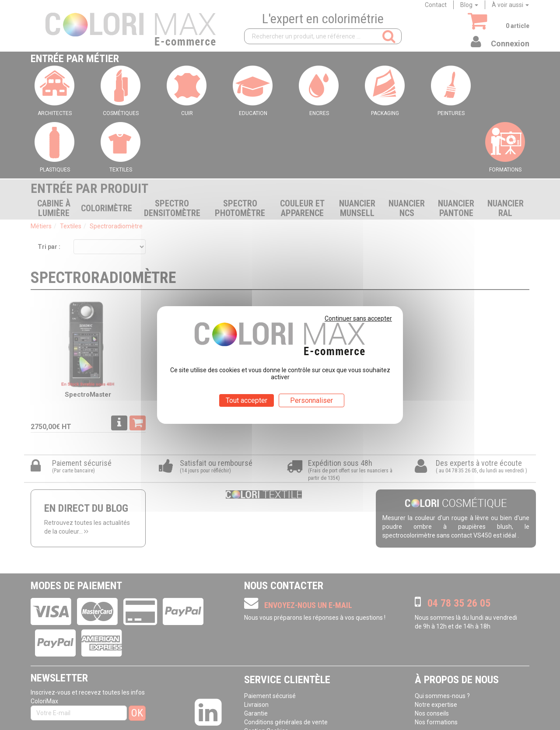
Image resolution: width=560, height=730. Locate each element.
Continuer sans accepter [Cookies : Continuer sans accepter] (358, 318)
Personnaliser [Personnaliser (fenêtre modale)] (311, 400)
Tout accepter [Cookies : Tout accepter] (247, 400)
